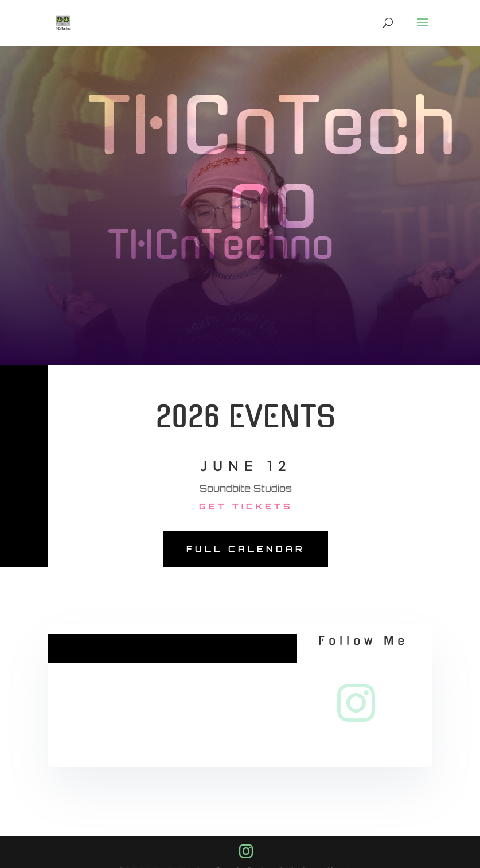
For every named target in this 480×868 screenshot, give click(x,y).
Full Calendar (246, 549)
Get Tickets (246, 506)
